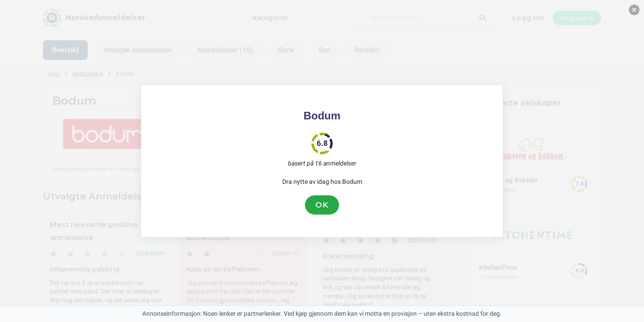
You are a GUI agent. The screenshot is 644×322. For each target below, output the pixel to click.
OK (322, 205)
